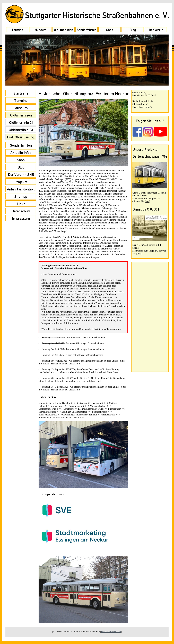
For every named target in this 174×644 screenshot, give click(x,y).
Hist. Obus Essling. (142, 107)
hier (147, 201)
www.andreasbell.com (111, 632)
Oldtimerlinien (140, 104)
